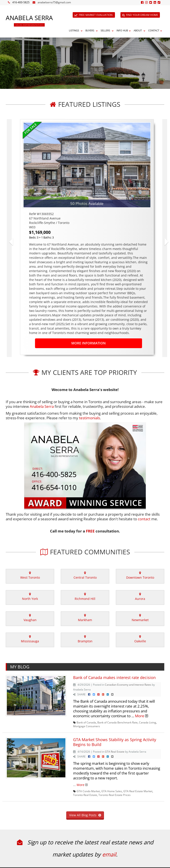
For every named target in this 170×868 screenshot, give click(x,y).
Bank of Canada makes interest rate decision (114, 677)
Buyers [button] (92, 30)
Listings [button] (76, 30)
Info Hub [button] (124, 30)
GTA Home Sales (112, 791)
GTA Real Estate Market (138, 791)
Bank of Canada (86, 722)
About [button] (140, 30)
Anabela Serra (42, 406)
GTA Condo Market (88, 791)
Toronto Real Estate (85, 795)
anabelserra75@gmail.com (54, 2)
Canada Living (148, 722)
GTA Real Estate (115, 752)
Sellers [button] (108, 30)
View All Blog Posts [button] (85, 815)
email (109, 854)
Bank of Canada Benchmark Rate (117, 722)
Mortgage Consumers (87, 726)
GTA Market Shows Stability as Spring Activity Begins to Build (115, 742)
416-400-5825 (21, 2)
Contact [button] (156, 30)
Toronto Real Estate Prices (115, 795)
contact (144, 519)
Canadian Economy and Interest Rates (128, 685)
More (140, 716)
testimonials (90, 418)
